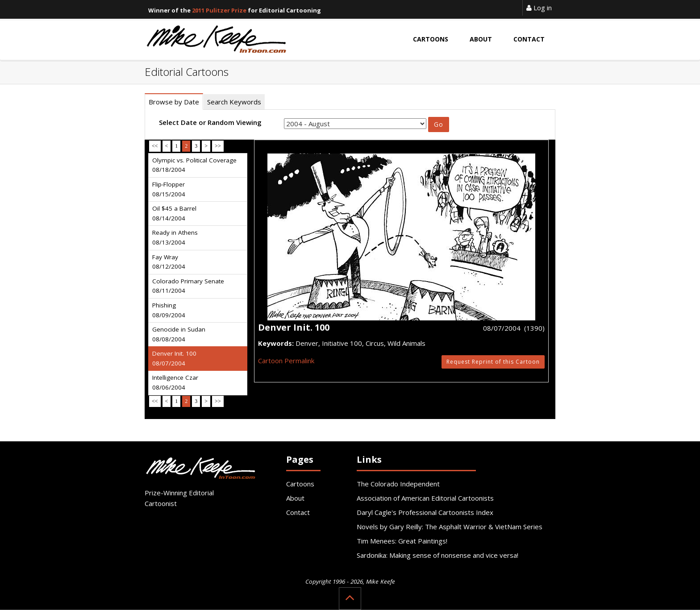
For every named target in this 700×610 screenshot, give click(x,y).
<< (155, 146)
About (295, 498)
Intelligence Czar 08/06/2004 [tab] (175, 382)
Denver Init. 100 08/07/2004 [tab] (174, 358)
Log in (539, 8)
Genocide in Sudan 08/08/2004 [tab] (179, 334)
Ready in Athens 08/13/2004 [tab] (175, 237)
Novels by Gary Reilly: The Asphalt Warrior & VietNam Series (450, 527)
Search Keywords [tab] (234, 102)
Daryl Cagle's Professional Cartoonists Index (425, 512)
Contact (298, 512)
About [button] (481, 39)
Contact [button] (529, 39)
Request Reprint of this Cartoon (493, 362)
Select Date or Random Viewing (210, 122)
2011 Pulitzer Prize (219, 10)
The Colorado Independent (398, 484)
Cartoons (300, 484)
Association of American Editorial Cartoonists (425, 498)
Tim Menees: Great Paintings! (402, 541)
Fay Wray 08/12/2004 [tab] (169, 262)
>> (218, 146)
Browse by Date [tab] (174, 102)
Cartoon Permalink (286, 361)
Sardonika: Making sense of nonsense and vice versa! (437, 555)
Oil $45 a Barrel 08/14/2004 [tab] (174, 213)
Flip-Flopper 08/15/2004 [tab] (169, 189)
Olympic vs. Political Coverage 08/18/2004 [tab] (194, 165)
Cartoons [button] (431, 39)
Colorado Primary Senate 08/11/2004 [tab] (188, 286)
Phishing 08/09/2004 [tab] (169, 310)
